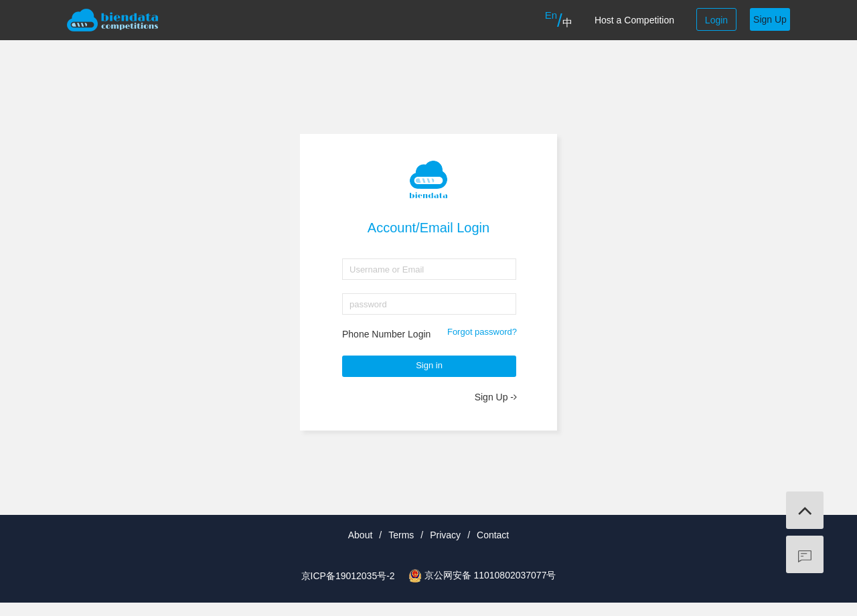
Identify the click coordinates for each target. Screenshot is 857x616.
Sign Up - (496, 397)
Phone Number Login (386, 334)
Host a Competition (634, 20)
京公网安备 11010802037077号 (490, 575)
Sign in (429, 365)
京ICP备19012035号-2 (348, 576)
